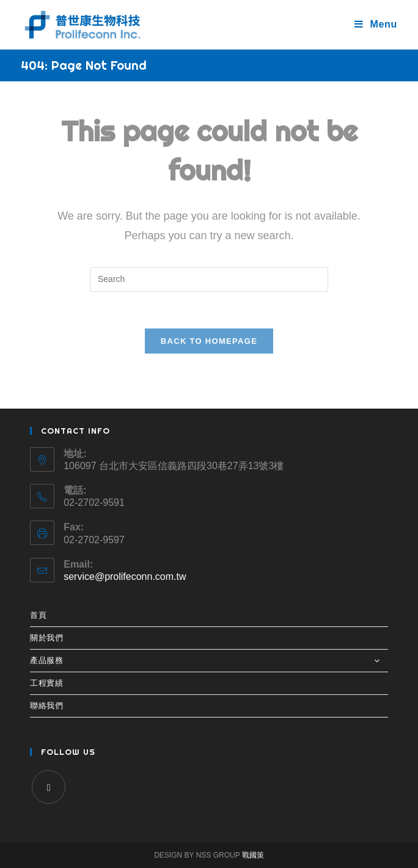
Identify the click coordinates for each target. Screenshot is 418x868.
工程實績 (46, 683)
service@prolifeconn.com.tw (125, 577)
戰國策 (253, 855)
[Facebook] (49, 787)
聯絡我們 (46, 706)
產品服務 (209, 661)
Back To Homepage (209, 341)
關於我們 (46, 638)
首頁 (38, 615)
